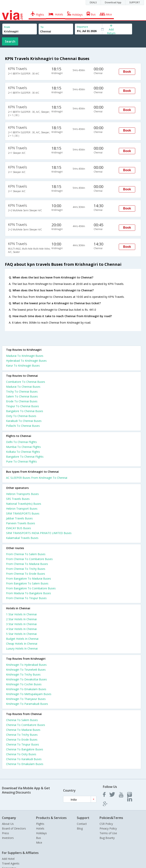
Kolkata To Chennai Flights (23, 452)
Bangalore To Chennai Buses (25, 411)
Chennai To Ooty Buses (21, 754)
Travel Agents (11, 863)
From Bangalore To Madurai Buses (29, 579)
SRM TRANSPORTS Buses (23, 513)
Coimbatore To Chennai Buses (26, 382)
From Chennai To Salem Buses (26, 554)
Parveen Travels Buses (21, 523)
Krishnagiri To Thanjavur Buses (26, 699)
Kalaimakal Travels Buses (22, 538)
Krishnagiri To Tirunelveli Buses (26, 670)
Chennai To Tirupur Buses (23, 744)
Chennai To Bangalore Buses (25, 749)
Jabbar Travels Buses (19, 518)
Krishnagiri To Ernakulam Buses (26, 689)
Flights (40, 824)
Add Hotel (8, 859)
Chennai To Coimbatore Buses (26, 725)
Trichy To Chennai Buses (22, 391)
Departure (82, 27)
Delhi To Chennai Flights (21, 442)
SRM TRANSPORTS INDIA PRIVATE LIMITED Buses (39, 533)
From (7, 27)
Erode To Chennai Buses (22, 401)
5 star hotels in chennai (21, 634)
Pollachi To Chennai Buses (23, 426)
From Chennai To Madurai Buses (27, 564)
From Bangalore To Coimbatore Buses (31, 588)
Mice (39, 842)
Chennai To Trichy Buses (22, 735)
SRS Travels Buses (18, 499)
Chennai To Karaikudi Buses (24, 759)
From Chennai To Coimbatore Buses (29, 559)
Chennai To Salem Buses (22, 720)
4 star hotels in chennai (21, 629)
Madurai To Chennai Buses (23, 387)
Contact (82, 824)
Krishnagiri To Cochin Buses (24, 684)
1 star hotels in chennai (21, 614)
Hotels (40, 828)
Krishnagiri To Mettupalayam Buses (29, 694)
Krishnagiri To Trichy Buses (23, 674)
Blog (80, 828)
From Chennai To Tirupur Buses (26, 598)
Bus (39, 838)
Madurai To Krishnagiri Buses (25, 356)
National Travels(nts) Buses (24, 504)
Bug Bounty (107, 838)
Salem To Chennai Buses (22, 396)
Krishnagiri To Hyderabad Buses (26, 665)
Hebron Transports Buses (22, 494)
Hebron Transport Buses (22, 509)
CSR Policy (106, 824)
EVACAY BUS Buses (19, 528)
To (42, 27)
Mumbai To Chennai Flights (23, 447)
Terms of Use (108, 833)
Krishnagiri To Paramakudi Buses (27, 704)
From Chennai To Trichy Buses (26, 569)
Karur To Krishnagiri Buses (23, 366)
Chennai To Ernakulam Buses (25, 764)
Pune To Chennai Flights (21, 461)
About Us (8, 824)
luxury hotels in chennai (22, 648)
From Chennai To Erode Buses (26, 574)
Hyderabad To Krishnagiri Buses (26, 361)
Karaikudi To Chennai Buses (24, 421)
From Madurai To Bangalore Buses (29, 593)
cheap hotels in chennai (22, 644)
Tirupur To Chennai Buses (23, 406)
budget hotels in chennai (22, 639)
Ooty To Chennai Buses (21, 416)
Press (5, 833)
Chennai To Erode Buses (22, 740)
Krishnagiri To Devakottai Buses (26, 679)
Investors (8, 838)
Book (127, 72)
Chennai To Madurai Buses (23, 730)
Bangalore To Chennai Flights (25, 457)
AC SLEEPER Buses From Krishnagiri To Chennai (37, 478)
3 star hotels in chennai (21, 624)
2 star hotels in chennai (21, 619)
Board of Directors (14, 828)
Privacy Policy (108, 828)
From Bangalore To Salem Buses (27, 583)
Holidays (41, 833)
